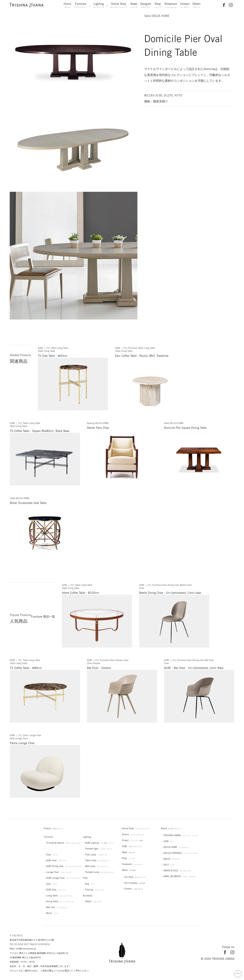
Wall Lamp (97, 866)
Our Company (135, 883)
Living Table (59, 896)
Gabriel (172, 859)
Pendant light (99, 849)
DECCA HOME (176, 847)
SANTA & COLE (177, 871)
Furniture (81, 5)
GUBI (132, 846)
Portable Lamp (99, 872)
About (129, 870)
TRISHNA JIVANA (181, 835)
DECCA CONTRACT (181, 853)
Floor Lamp (96, 855)
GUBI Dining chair (64, 866)
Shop (158, 5)
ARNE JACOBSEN (180, 876)
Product (54, 828)
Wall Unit (58, 907)
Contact (185, 5)
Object (94, 901)
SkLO (169, 865)
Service (133, 834)
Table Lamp (97, 860)
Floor (85, 878)
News (134, 5)
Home (67, 5)
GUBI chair (56, 860)
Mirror (52, 913)
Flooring (95, 890)
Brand (171, 828)
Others (196, 5)
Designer (146, 5)
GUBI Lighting (99, 843)
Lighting (99, 5)
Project (132, 840)
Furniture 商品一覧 (43, 616)
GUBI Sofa (56, 890)
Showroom (171, 5)
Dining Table (60, 901)
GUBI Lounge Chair (63, 878)
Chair (52, 855)
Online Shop (119, 5)
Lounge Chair (59, 872)
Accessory (88, 896)
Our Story (135, 877)
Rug (89, 884)
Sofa (51, 884)
